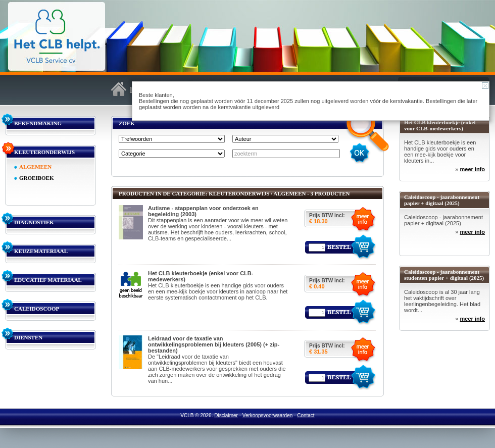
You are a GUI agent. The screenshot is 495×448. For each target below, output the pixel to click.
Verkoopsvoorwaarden (268, 415)
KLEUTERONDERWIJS (44, 152)
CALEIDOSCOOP (37, 309)
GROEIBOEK (36, 178)
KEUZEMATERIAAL (41, 251)
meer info (472, 169)
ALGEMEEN (35, 167)
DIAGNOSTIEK (34, 222)
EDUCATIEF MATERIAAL (48, 280)
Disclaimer (226, 415)
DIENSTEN (28, 337)
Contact (306, 415)
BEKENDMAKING (38, 123)
